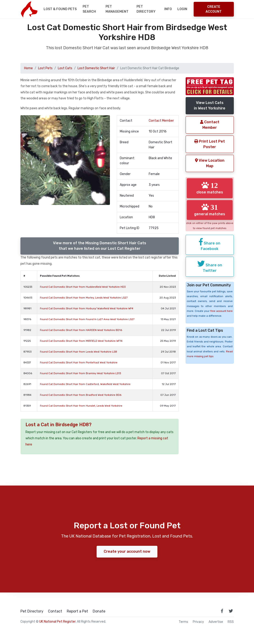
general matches (210, 212)
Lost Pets (45, 68)
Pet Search (89, 9)
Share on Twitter (210, 272)
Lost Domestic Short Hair (96, 68)
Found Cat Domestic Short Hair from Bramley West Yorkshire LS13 (80, 373)
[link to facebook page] (222, 611)
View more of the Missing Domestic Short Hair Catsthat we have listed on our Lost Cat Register (100, 246)
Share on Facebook (210, 250)
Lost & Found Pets (60, 9)
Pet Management (117, 9)
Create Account (214, 9)
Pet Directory (146, 9)
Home (28, 68)
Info (168, 9)
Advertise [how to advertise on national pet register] (216, 622)
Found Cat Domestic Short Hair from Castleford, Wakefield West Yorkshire (85, 384)
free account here (221, 317)
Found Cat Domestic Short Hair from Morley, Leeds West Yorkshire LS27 (84, 298)
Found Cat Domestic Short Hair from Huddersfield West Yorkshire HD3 (83, 287)
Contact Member (161, 121)
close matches (210, 188)
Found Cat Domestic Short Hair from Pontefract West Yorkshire (79, 363)
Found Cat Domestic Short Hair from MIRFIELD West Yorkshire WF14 (81, 341)
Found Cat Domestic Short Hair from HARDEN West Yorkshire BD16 (81, 330)
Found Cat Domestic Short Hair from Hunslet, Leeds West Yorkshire (81, 406)
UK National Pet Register (57, 622)
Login (182, 9)
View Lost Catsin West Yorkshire (210, 105)
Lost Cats (65, 68)
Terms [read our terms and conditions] (183, 622)
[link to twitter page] (231, 611)
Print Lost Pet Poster (210, 144)
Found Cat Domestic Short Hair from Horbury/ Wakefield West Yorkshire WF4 (87, 309)
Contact (55, 611)
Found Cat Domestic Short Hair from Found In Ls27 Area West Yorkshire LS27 (87, 319)
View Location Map (210, 163)
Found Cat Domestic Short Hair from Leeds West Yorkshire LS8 (78, 352)
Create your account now (127, 551)
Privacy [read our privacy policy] (198, 622)
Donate (99, 611)
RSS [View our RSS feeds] (231, 622)
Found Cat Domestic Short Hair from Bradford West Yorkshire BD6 (81, 395)
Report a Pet (77, 611)
